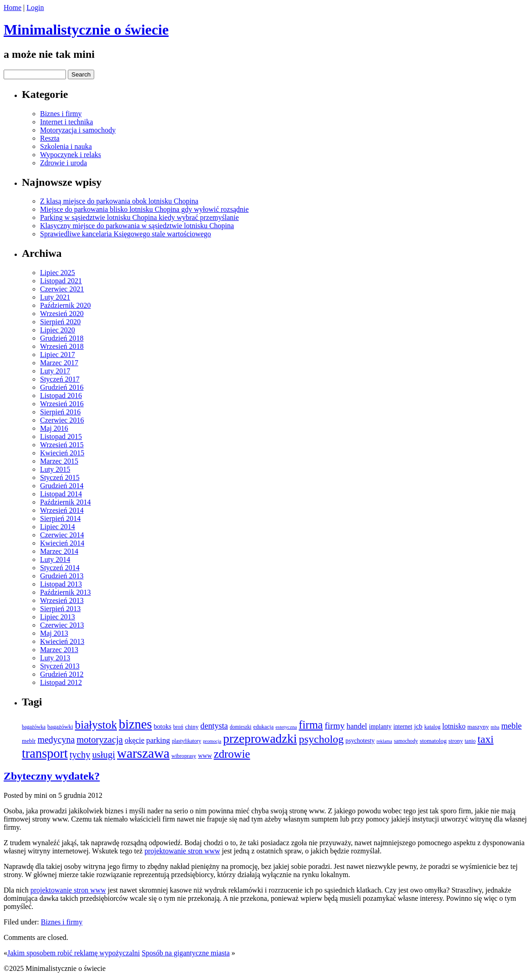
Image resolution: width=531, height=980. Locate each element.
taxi (485, 739)
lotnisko (454, 726)
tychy (80, 755)
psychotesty (360, 741)
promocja (212, 741)
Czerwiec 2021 (62, 289)
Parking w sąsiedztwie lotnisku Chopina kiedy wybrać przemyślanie (139, 217)
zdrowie (232, 754)
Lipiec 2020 (58, 330)
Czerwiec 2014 (62, 535)
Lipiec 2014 (58, 527)
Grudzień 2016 (62, 387)
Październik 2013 (66, 592)
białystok (96, 725)
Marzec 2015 (59, 461)
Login (35, 8)
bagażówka (34, 727)
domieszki (241, 727)
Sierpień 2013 (60, 609)
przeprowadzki (260, 739)
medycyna (56, 740)
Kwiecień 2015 (62, 453)
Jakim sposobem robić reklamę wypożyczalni (73, 953)
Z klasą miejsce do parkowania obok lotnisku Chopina (119, 201)
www (205, 755)
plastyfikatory (187, 741)
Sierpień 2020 (60, 322)
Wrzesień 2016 (62, 404)
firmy (334, 725)
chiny (192, 727)
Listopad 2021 (61, 281)
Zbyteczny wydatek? (52, 776)
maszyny (478, 727)
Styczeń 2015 (60, 477)
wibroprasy (184, 756)
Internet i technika (66, 122)
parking (158, 740)
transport (45, 753)
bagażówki (60, 727)
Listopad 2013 (61, 584)
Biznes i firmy (61, 114)
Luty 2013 (55, 658)
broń (178, 727)
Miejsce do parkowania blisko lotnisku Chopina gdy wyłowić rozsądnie (144, 209)
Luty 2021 (55, 297)
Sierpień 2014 (60, 518)
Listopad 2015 (61, 436)
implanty (380, 727)
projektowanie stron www (182, 851)
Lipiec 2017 (58, 355)
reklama (384, 741)
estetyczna (286, 727)
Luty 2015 (55, 469)
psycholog (321, 739)
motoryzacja (100, 740)
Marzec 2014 (59, 551)
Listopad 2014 (61, 494)
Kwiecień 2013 (62, 641)
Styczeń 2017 (60, 379)
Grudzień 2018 (62, 338)
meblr (29, 741)
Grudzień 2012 (62, 674)
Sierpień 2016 (60, 412)
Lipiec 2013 (58, 617)
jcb (418, 726)
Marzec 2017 (59, 363)
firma (311, 725)
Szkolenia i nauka (66, 146)
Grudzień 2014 (62, 486)
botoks (163, 726)
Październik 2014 (66, 502)
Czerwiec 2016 (62, 420)
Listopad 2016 (61, 396)
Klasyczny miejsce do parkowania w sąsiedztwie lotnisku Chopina (137, 226)
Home (13, 8)
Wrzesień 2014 (62, 510)
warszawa (143, 753)
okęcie (134, 740)
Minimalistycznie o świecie (86, 30)
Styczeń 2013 (60, 666)
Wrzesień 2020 (62, 314)
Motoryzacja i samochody (78, 130)
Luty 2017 (55, 371)
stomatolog (433, 741)
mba (495, 727)
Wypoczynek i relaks (71, 155)
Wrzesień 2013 (62, 600)
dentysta (214, 726)
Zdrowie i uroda (63, 163)
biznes (135, 724)
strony (456, 741)
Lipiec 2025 (58, 273)
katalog (432, 727)
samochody (406, 741)
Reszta (50, 138)
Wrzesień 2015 (62, 445)
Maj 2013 (54, 633)
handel (357, 726)
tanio (470, 741)
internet (402, 727)
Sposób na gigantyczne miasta (185, 953)
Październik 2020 (66, 305)
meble (511, 726)
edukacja (264, 727)
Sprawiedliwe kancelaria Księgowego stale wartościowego (126, 234)
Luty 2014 (55, 559)
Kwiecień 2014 (62, 543)
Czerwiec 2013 (62, 625)
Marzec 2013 (59, 650)
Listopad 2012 (61, 682)
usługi (104, 755)
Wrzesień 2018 (62, 346)
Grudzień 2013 (62, 576)
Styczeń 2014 (60, 568)
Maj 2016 (54, 428)
